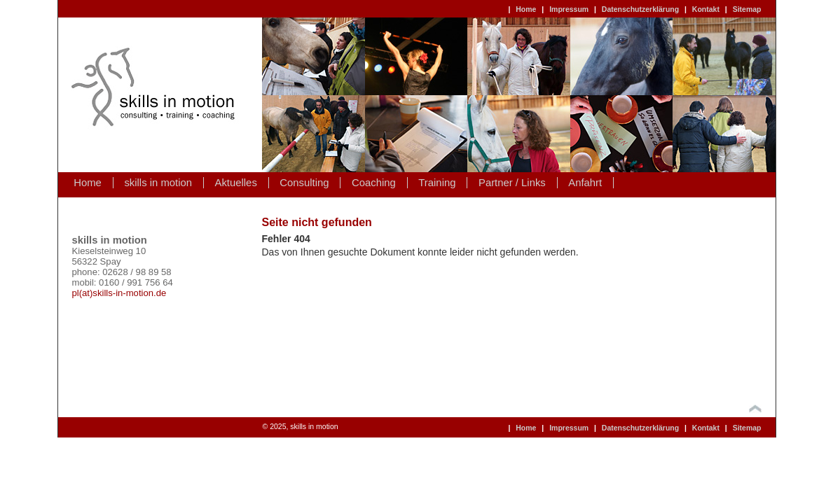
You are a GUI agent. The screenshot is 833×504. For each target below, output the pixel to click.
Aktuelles (236, 183)
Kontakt (706, 9)
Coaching (374, 183)
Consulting (304, 183)
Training (437, 183)
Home (526, 9)
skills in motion (158, 183)
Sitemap (747, 9)
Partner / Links (512, 183)
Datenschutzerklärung (640, 9)
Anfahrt (585, 183)
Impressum (569, 9)
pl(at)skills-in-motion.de (119, 293)
